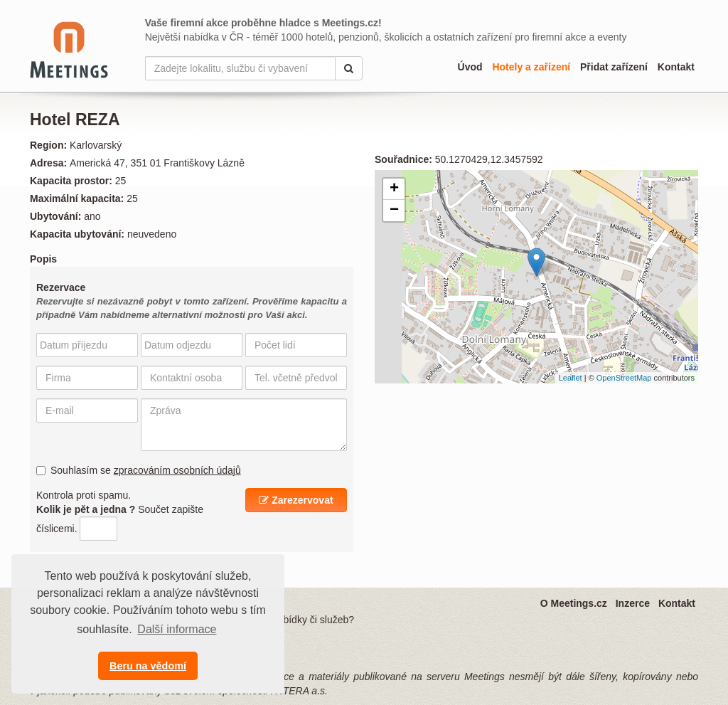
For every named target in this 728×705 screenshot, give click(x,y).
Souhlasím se (139, 470)
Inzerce (633, 603)
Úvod (470, 67)
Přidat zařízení (614, 67)
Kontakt (676, 67)
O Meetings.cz (574, 603)
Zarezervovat (296, 500)
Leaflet (571, 378)
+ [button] (394, 189)
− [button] (394, 211)
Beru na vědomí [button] (148, 666)
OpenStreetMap (624, 378)
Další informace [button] (177, 629)
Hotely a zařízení (531, 67)
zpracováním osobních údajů (177, 470)
